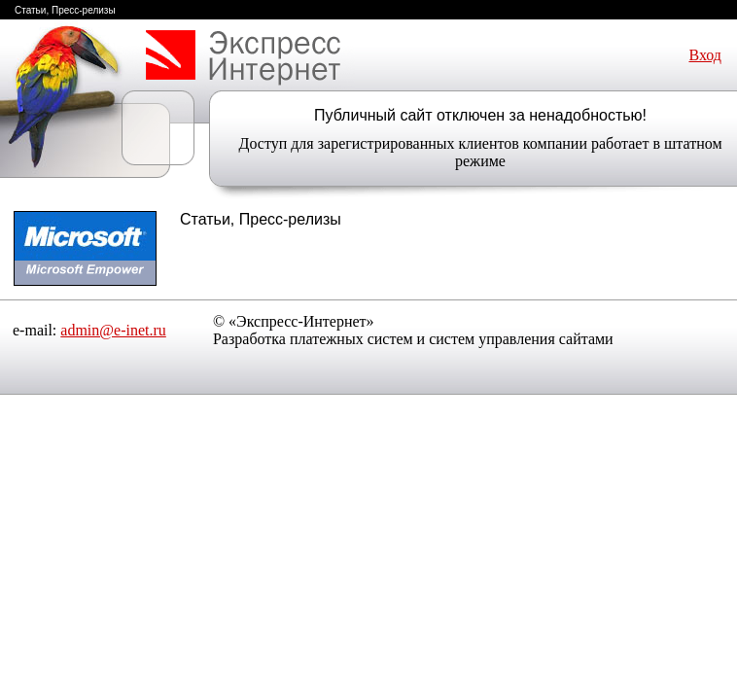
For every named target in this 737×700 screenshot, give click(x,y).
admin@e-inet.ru (113, 330)
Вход (705, 55)
